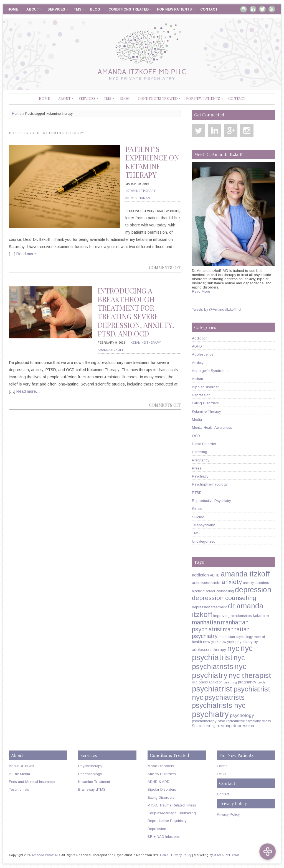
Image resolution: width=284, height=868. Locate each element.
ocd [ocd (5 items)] (195, 682)
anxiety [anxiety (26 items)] (232, 582)
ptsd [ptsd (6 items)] (221, 721)
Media (197, 419)
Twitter (262, 9)
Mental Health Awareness (212, 427)
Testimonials (19, 789)
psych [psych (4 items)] (261, 682)
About (33, 9)
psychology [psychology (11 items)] (242, 715)
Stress (197, 509)
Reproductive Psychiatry (211, 501)
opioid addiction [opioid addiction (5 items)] (211, 682)
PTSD (197, 493)
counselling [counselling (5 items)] (225, 591)
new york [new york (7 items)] (211, 642)
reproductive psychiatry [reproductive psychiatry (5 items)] (244, 721)
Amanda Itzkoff (111, 350)
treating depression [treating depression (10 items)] (235, 726)
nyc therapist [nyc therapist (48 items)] (250, 675)
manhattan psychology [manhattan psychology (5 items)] (236, 637)
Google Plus (231, 131)
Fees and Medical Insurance (32, 782)
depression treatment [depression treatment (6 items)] (209, 607)
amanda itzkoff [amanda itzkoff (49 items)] (245, 574)
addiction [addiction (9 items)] (200, 575)
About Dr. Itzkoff (21, 766)
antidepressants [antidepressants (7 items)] (206, 583)
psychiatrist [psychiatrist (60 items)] (212, 689)
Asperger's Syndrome (210, 371)
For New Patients (174, 9)
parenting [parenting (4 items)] (230, 682)
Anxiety (198, 363)
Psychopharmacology (210, 484)
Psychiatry (200, 476)
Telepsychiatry (203, 525)
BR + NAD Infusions (164, 837)
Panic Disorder (204, 444)
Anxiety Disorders (162, 774)
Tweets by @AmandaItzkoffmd (216, 309)
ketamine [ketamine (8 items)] (261, 616)
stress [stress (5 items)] (266, 721)
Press (197, 468)
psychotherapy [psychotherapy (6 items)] (204, 721)
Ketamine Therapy (140, 191)
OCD (196, 436)
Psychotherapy (90, 766)
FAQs (222, 774)
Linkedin (253, 9)
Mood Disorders (161, 766)
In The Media (19, 774)
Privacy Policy (228, 814)
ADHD (197, 346)
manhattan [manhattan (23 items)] (206, 622)
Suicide (198, 517)
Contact (209, 9)
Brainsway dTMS (92, 789)
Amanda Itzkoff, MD (46, 855)
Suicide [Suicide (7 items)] (198, 726)
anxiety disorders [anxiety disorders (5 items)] (256, 583)
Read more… (28, 254)
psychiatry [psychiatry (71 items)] (210, 714)
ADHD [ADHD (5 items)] (215, 575)
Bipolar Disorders (162, 789)
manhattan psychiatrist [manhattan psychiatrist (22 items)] (220, 626)
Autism (197, 379)
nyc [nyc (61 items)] (233, 648)
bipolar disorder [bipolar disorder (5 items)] (204, 591)
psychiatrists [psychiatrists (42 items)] (225, 697)
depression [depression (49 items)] (253, 590)
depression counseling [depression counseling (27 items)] (224, 598)
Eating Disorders (205, 403)
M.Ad (217, 855)
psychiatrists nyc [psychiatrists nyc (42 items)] (219, 705)
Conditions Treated (129, 9)
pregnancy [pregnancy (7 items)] (247, 682)
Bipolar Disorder (205, 387)
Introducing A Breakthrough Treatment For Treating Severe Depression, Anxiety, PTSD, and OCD (136, 312)
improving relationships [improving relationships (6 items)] (233, 616)
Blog (95, 9)
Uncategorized (204, 541)
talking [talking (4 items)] (211, 726)
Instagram (244, 9)
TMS (78, 9)
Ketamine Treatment (94, 782)
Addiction (200, 338)
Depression (201, 395)
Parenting (200, 452)
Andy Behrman (138, 198)
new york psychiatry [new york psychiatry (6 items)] (236, 642)
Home (13, 9)
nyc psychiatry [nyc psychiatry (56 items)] (219, 671)
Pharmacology (90, 774)
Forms (222, 766)
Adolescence (203, 354)
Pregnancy (201, 460)
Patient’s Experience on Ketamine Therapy (152, 162)
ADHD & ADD (159, 782)
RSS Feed (272, 9)
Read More (201, 291)
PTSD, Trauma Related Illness (172, 805)
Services (56, 9)
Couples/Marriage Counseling (172, 813)
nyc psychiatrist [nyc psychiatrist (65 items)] (222, 653)
